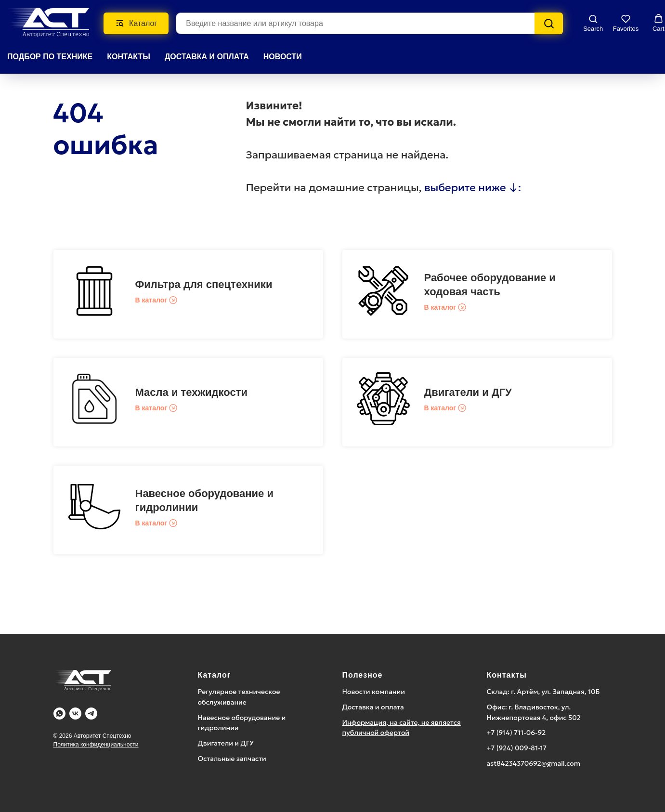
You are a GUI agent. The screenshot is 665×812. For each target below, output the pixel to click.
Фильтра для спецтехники (204, 284)
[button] (593, 23)
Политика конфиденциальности (96, 745)
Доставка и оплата (373, 707)
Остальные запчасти (232, 759)
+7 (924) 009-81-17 (517, 748)
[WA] (59, 714)
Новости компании (374, 692)
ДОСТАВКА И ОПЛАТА (207, 57)
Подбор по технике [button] (50, 57)
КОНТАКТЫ (129, 57)
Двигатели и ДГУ (468, 392)
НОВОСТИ (283, 57)
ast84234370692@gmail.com (534, 763)
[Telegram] (91, 714)
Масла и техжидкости (191, 392)
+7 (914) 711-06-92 (516, 733)
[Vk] (75, 714)
